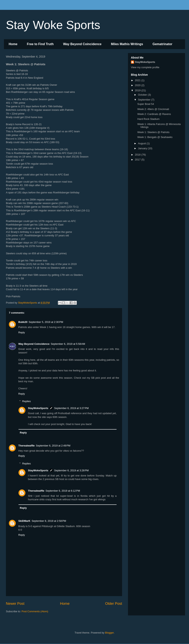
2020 (138, 85)
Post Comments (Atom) (35, 611)
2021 (138, 80)
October (143, 95)
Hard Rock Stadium (148, 119)
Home (13, 44)
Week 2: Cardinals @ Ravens (154, 114)
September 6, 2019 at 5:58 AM (68, 344)
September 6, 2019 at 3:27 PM (71, 408)
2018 (138, 155)
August (142, 143)
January (143, 148)
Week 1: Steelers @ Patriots (153, 132)
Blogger (109, 633)
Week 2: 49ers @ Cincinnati (153, 109)
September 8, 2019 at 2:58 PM (49, 521)
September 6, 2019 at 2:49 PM (53, 446)
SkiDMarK (24, 521)
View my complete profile (145, 67)
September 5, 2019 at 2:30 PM (46, 322)
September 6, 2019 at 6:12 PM (63, 491)
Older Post (114, 604)
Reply (22, 332)
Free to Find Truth (40, 44)
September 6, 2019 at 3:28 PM (71, 470)
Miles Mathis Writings (127, 44)
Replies (26, 401)
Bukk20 (23, 322)
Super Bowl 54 (146, 104)
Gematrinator (162, 44)
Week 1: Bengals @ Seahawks (155, 137)
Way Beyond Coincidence (82, 44)
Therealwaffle (26, 446)
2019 (138, 90)
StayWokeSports (38, 408)
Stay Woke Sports (53, 25)
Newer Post (15, 604)
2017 (138, 160)
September (145, 100)
